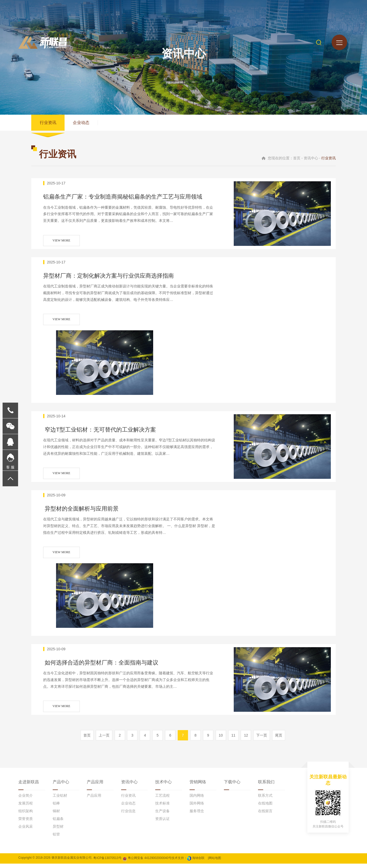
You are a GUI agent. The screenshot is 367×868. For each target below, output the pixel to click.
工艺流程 (162, 800)
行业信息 (128, 815)
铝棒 (56, 808)
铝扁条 (58, 823)
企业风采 (26, 831)
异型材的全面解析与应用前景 (88, 512)
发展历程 (26, 808)
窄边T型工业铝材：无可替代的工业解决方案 (108, 432)
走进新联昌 (29, 786)
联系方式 (265, 800)
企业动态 (83, 124)
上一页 (104, 740)
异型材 (58, 831)
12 (246, 740)
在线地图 (265, 808)
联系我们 (266, 786)
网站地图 (215, 862)
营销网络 (198, 786)
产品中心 (61, 786)
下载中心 (232, 786)
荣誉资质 (26, 823)
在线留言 (265, 815)
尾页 (279, 740)
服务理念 (197, 815)
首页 (87, 740)
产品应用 (95, 786)
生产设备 (162, 815)
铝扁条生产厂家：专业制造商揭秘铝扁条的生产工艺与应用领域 (131, 200)
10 (221, 740)
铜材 (56, 815)
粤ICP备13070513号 (107, 862)
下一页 (262, 740)
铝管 (56, 839)
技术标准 (162, 808)
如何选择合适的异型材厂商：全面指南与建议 (109, 665)
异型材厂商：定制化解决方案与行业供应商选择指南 (118, 279)
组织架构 (26, 815)
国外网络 (197, 808)
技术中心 (163, 786)
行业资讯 (49, 124)
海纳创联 (198, 862)
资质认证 (162, 823)
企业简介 (26, 800)
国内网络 (197, 800)
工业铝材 (60, 800)
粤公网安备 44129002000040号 (147, 862)
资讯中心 (129, 786)
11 (233, 740)
